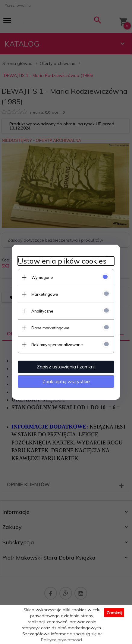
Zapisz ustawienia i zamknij (66, 367)
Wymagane (42, 277)
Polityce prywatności (61, 640)
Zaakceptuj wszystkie (66, 381)
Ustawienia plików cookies (62, 261)
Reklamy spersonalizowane (57, 345)
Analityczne (42, 311)
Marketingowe (45, 294)
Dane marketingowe (50, 328)
